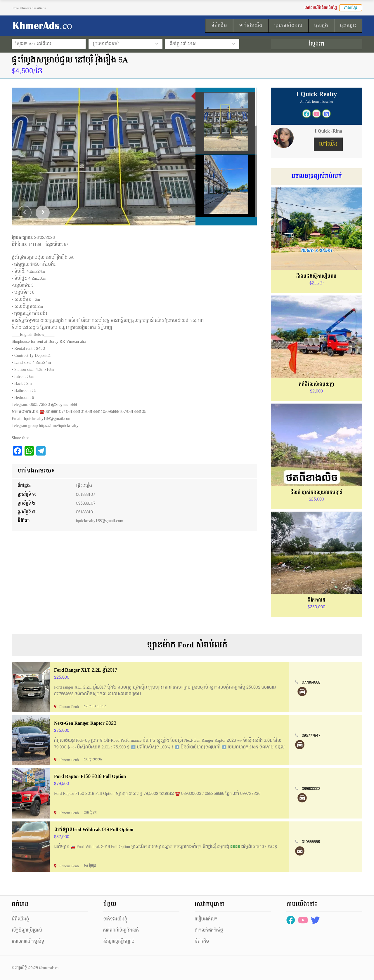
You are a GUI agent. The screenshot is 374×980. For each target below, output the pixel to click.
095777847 (311, 736)
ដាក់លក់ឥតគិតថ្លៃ (209, 930)
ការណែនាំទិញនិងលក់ (121, 930)
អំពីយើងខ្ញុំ (20, 919)
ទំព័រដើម (202, 941)
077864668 (311, 682)
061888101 (85, 512)
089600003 (311, 789)
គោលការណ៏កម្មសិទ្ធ (28, 941)
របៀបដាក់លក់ (206, 919)
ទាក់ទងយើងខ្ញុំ (115, 919)
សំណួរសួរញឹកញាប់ (119, 941)
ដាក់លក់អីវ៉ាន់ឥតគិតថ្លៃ (321, 8)
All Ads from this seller (317, 102)
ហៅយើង (328, 144)
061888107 (86, 495)
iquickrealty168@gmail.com (100, 521)
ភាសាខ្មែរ (351, 8)
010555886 (311, 842)
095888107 (86, 503)
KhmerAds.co (49, 968)
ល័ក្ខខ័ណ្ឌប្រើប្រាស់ (27, 930)
